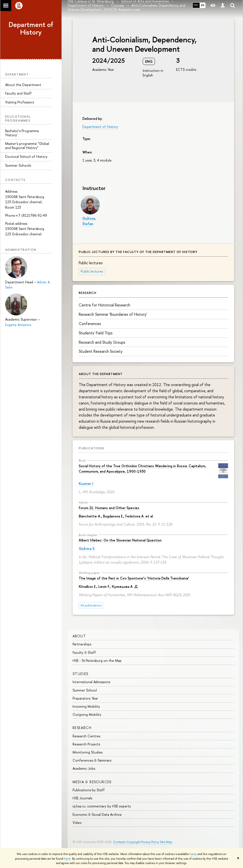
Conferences (90, 324)
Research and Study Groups (102, 342)
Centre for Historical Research (104, 305)
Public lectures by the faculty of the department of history (138, 252)
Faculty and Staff (18, 93)
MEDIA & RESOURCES (92, 782)
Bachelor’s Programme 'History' (22, 133)
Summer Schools (18, 165)
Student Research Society (101, 351)
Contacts (119, 842)
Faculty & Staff (84, 652)
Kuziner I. (86, 484)
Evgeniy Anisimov (18, 325)
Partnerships (82, 644)
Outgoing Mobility (87, 714)
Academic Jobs (84, 768)
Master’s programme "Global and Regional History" (27, 146)
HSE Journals (82, 798)
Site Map (166, 842)
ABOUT (79, 636)
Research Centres (86, 736)
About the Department (23, 85)
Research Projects (86, 744)
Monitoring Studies (88, 752)
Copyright (133, 842)
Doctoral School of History (26, 157)
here (193, 854)
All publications (91, 605)
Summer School (85, 690)
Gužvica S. (87, 548)
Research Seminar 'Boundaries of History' (113, 314)
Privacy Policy (150, 842)
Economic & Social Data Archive (97, 814)
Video (77, 823)
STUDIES (81, 674)
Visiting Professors (19, 102)
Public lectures (92, 271)
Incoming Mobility (86, 706)
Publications (91, 448)
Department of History (31, 28)
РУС (196, 5)
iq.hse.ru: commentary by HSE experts (102, 806)
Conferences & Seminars (92, 760)
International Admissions (91, 682)
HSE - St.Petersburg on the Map (97, 660)
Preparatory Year (85, 698)
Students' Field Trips (96, 333)
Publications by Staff (89, 790)
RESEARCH (82, 728)
